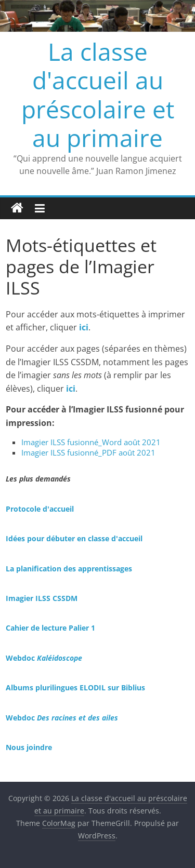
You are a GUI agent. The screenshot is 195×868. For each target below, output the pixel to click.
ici (71, 389)
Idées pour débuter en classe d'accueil (74, 538)
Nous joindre (29, 747)
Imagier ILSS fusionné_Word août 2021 (91, 442)
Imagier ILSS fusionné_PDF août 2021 (88, 452)
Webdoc (44, 658)
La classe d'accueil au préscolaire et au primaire (98, 95)
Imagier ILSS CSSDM (42, 598)
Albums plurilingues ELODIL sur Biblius (75, 687)
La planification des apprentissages (69, 569)
